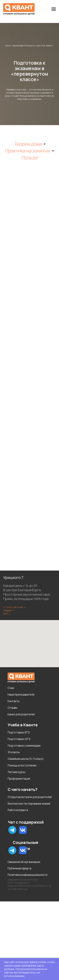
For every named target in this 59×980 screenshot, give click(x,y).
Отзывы (12, 708)
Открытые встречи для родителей (30, 797)
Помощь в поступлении (22, 765)
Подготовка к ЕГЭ (19, 732)
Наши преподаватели (21, 694)
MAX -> (7, 614)
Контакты (14, 701)
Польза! (30, 158)
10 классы (14, 752)
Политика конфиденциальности (27, 875)
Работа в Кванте (18, 810)
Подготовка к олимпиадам (24, 746)
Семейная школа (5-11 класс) (26, 759)
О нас (11, 688)
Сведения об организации (24, 862)
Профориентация (19, 779)
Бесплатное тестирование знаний (29, 804)
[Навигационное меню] (54, 9)
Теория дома (28, 144)
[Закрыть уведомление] (57, 960)
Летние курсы (16, 772)
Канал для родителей (21, 714)
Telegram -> (9, 610)
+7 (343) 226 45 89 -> (14, 607)
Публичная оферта (19, 868)
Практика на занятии (27, 151)
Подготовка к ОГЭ (19, 739)
